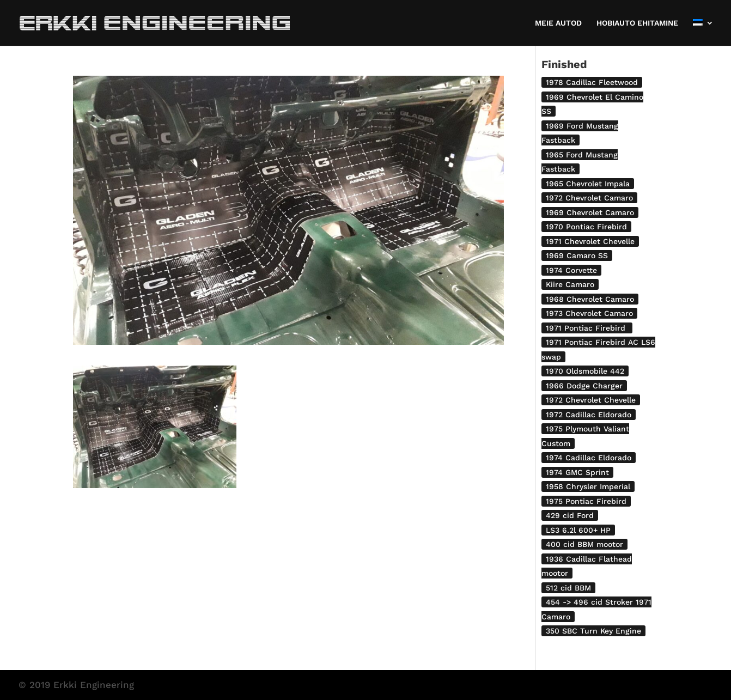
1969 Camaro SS (577, 255)
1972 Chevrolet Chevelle (591, 400)
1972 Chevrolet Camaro (589, 198)
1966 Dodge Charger (584, 386)
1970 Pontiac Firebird (586, 227)
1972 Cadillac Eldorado (589, 415)
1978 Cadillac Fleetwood (592, 82)
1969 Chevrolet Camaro (590, 212)
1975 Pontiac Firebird (586, 501)
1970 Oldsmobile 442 (585, 371)
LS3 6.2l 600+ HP (578, 530)
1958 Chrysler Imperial (588, 486)
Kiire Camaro (570, 284)
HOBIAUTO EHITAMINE (637, 23)
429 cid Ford (570, 515)
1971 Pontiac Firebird (587, 328)
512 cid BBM (568, 588)
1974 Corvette (571, 270)
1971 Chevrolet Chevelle (590, 241)
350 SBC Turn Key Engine (593, 631)
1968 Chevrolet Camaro (590, 299)
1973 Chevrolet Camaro (589, 313)
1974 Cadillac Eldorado (589, 458)
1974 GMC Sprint (577, 472)
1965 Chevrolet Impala (588, 184)
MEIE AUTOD (558, 23)
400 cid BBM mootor (584, 544)
